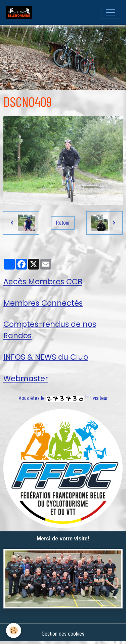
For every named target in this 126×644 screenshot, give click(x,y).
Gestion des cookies (63, 634)
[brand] (20, 12)
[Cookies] (14, 630)
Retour (63, 223)
